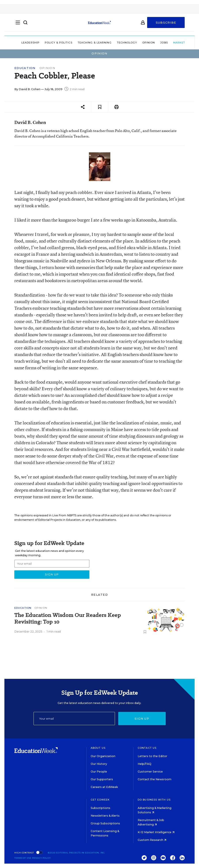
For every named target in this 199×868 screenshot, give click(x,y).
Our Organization (103, 756)
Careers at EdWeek (104, 787)
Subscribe (166, 25)
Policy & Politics (48, 43)
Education (25, 68)
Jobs (154, 43)
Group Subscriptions (105, 823)
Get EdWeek (100, 800)
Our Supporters (102, 779)
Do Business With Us (154, 800)
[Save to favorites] (100, 107)
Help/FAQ (145, 764)
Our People (99, 772)
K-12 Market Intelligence (156, 832)
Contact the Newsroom (155, 779)
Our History (99, 764)
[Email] (74, 719)
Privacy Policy (41, 858)
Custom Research (152, 840)
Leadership (20, 43)
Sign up (142, 719)
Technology (117, 43)
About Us (98, 748)
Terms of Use (23, 858)
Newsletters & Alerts (105, 816)
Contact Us (147, 748)
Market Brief (175, 43)
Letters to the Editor (152, 756)
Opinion (139, 43)
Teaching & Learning (84, 43)
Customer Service (150, 772)
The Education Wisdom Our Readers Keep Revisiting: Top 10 (68, 618)
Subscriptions (100, 808)
